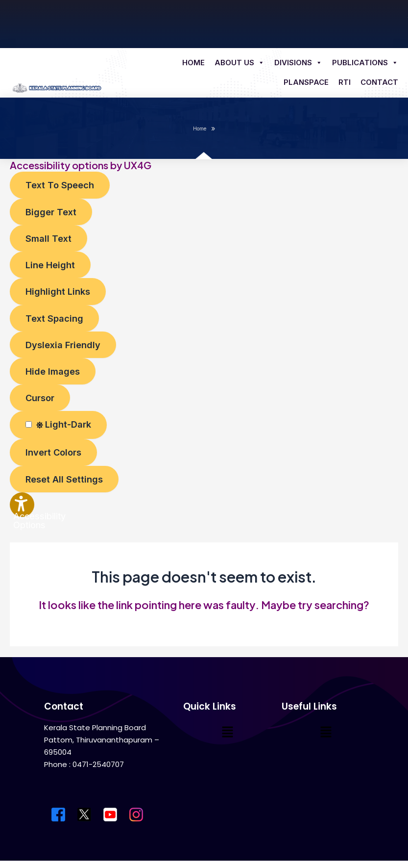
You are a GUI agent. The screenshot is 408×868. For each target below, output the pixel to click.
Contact (379, 82)
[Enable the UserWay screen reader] (60, 185)
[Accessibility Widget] (22, 505)
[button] (227, 732)
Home (193, 63)
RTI (345, 82)
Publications (365, 63)
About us (240, 63)
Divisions (298, 63)
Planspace (306, 82)
